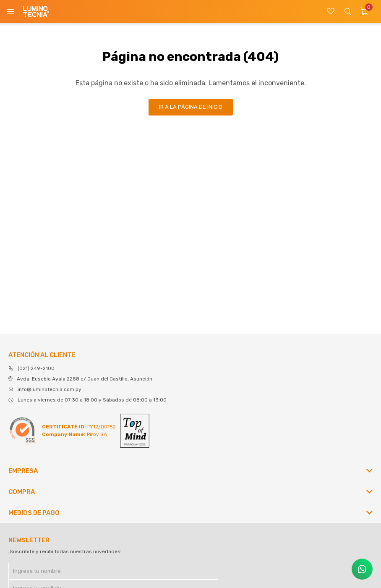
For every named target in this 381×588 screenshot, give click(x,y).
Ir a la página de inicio (191, 107)
